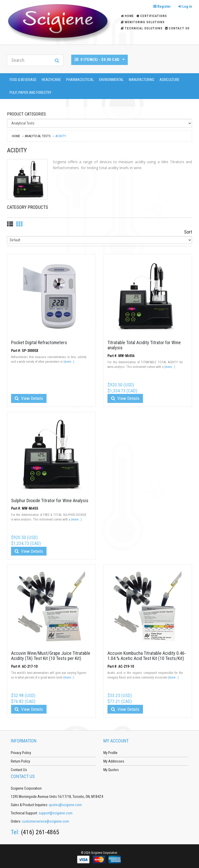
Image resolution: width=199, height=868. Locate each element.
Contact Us (177, 28)
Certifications (152, 16)
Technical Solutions (142, 28)
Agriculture (169, 80)
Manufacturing (142, 80)
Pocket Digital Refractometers (39, 342)
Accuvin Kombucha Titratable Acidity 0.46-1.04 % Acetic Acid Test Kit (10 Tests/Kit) (147, 656)
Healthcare (51, 80)
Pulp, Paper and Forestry (30, 93)
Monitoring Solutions (143, 22)
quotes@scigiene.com (65, 805)
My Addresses (114, 761)
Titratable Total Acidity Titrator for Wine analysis (144, 345)
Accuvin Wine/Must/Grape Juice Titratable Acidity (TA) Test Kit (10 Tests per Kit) (51, 656)
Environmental (111, 80)
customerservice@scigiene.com (46, 821)
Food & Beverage (23, 80)
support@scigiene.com (56, 813)
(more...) (69, 362)
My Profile (110, 753)
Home (16, 136)
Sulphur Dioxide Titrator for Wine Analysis (50, 501)
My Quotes (111, 770)
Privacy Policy (21, 753)
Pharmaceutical (80, 80)
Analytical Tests (38, 136)
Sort (188, 232)
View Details (29, 398)
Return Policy (20, 761)
